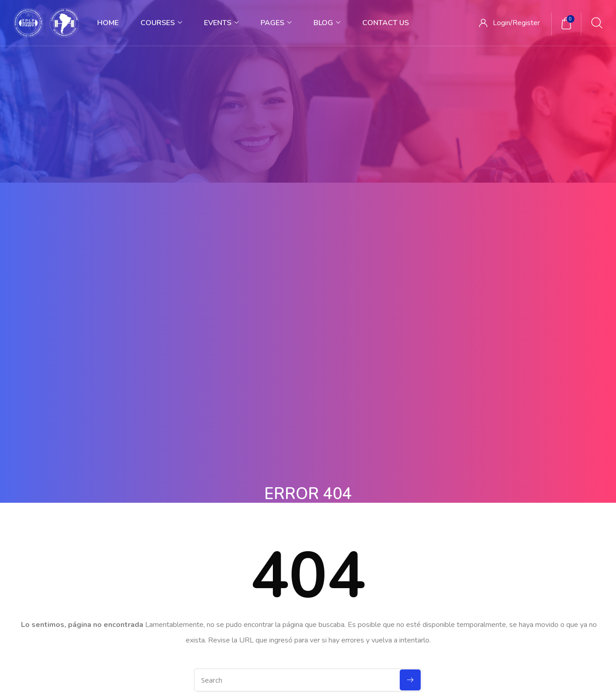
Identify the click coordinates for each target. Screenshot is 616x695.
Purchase (306, 637)
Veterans (328, 536)
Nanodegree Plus (340, 517)
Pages (276, 23)
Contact (66, 555)
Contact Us (386, 23)
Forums (456, 536)
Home (108, 23)
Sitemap (264, 637)
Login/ (503, 23)
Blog (327, 23)
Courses (161, 23)
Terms (227, 637)
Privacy (192, 637)
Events (221, 23)
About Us (68, 517)
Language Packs (469, 555)
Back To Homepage (308, 395)
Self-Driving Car (338, 573)
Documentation (468, 517)
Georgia (326, 555)
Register (526, 23)
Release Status (467, 573)
